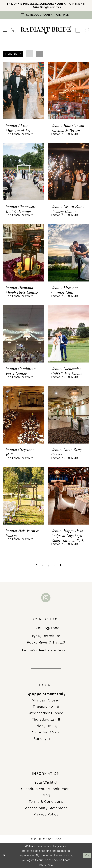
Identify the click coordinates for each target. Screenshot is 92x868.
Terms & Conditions (46, 802)
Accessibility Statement (46, 808)
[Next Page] (61, 565)
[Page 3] (49, 565)
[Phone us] (14, 30)
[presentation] (23, 90)
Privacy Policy (46, 814)
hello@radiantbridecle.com (46, 650)
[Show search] (87, 30)
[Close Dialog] (4, 856)
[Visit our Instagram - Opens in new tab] (46, 598)
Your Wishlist (46, 782)
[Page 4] (55, 565)
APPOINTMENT (74, 4)
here (50, 865)
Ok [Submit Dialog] (87, 856)
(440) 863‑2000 (46, 628)
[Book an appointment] (46, 15)
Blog (46, 795)
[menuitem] (5, 30)
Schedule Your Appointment (46, 789)
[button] (5, 30)
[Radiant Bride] (46, 30)
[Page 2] (43, 565)
